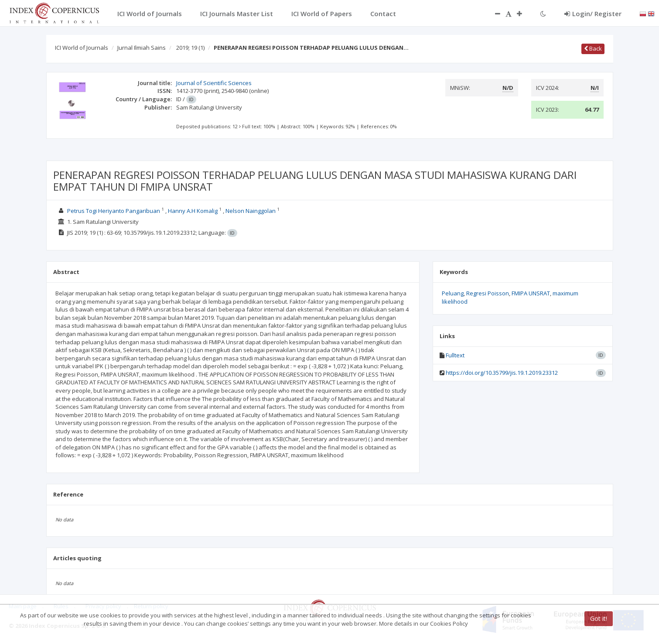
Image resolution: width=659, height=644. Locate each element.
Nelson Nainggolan (251, 211)
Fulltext (455, 355)
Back (593, 48)
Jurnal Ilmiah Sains (142, 48)
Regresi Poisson (488, 293)
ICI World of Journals (82, 48)
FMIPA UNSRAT (531, 293)
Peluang (453, 293)
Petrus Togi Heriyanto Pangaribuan (114, 211)
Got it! (599, 618)
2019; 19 (190, 48)
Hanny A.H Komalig (193, 211)
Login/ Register (593, 14)
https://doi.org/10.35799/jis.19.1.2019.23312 (502, 373)
